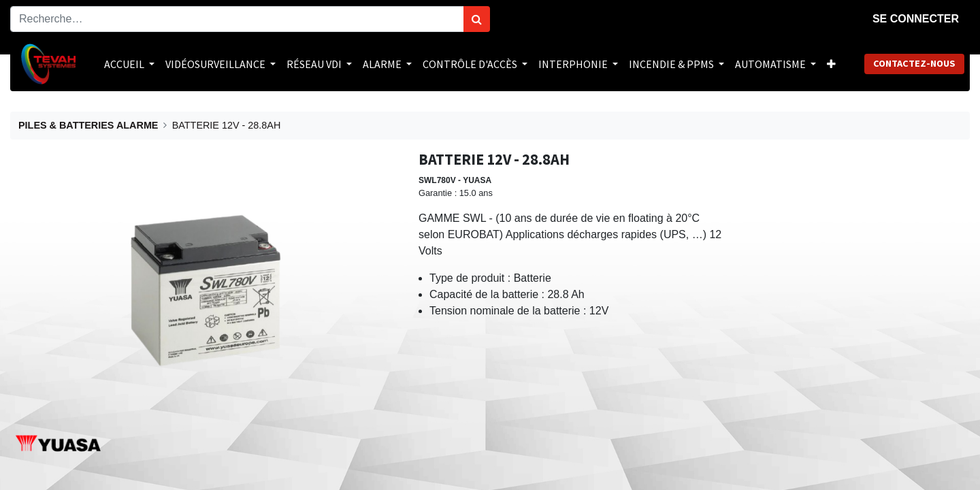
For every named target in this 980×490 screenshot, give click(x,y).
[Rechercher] (477, 19)
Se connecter (916, 19)
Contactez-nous (914, 63)
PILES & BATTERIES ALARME (88, 125)
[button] (831, 64)
